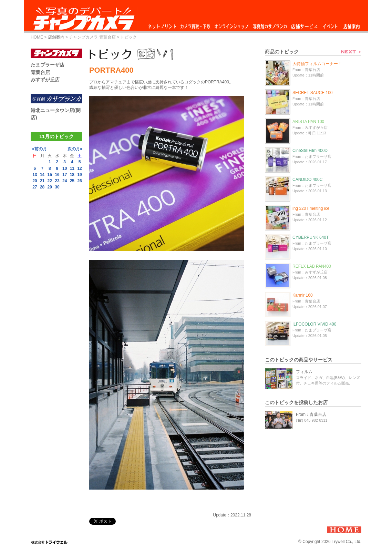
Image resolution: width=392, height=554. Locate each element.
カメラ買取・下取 (196, 25)
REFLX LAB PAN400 (312, 266)
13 (35, 175)
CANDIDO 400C (307, 179)
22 (50, 181)
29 (50, 187)
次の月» (75, 149)
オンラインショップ (231, 25)
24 (65, 181)
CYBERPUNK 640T (311, 237)
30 (57, 187)
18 (72, 175)
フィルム (304, 372)
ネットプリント (163, 25)
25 (72, 181)
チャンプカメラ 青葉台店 (92, 37)
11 (72, 168)
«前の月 (39, 149)
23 (57, 181)
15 (50, 175)
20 (35, 181)
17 (65, 175)
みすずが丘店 (45, 80)
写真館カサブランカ (270, 25)
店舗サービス (304, 25)
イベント (330, 25)
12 (79, 168)
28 (42, 187)
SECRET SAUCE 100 (313, 93)
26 (79, 181)
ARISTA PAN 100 (308, 122)
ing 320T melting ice (311, 208)
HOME (37, 37)
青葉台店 (40, 72)
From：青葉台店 (311, 414)
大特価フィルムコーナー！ (317, 64)
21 (42, 181)
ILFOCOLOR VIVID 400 (314, 324)
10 (65, 168)
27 (35, 187)
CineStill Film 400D (310, 151)
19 (79, 175)
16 (57, 175)
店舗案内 (352, 25)
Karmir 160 (303, 295)
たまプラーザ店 (48, 65)
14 (42, 175)
